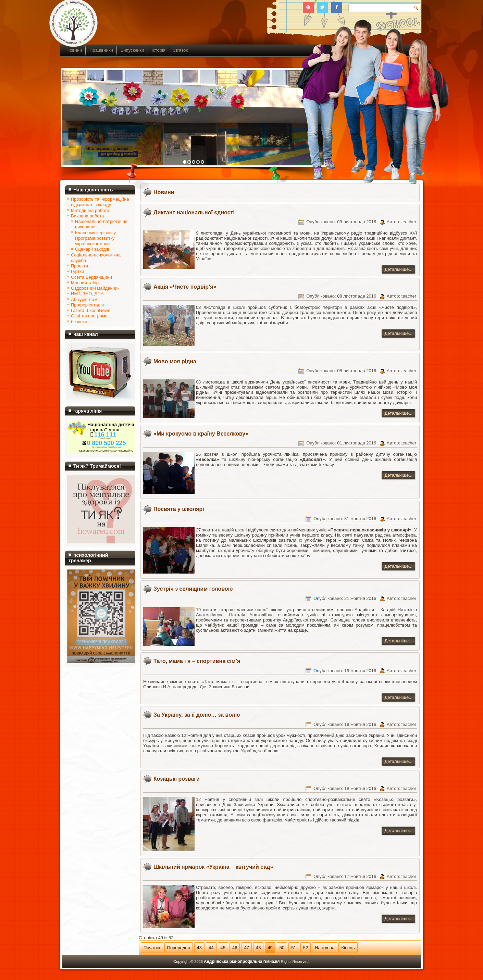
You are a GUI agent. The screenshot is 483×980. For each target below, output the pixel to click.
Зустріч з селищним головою (193, 589)
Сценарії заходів (92, 249)
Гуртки (77, 271)
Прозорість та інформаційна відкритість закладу (100, 202)
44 (211, 948)
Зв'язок (180, 50)
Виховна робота (87, 216)
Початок (152, 948)
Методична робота (90, 210)
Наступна (325, 948)
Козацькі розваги (177, 779)
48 (258, 948)
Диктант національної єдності (194, 212)
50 (282, 948)
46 (235, 948)
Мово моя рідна (175, 361)
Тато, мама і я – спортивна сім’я (197, 661)
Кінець (348, 948)
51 (294, 948)
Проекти (79, 266)
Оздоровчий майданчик (95, 288)
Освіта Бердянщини (91, 277)
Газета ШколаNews (91, 310)
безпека (79, 322)
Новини (74, 50)
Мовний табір (85, 283)
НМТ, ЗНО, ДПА (87, 294)
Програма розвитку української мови (95, 241)
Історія (159, 50)
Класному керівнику (95, 233)
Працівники (101, 50)
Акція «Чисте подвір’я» (185, 287)
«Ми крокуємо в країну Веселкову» (201, 434)
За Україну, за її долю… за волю (197, 715)
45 (223, 948)
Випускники (132, 50)
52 (306, 948)
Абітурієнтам (84, 299)
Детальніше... (398, 269)
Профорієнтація (87, 305)
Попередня (179, 948)
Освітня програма (89, 316)
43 (199, 948)
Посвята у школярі (179, 509)
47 (246, 948)
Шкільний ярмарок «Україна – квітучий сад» (213, 867)
